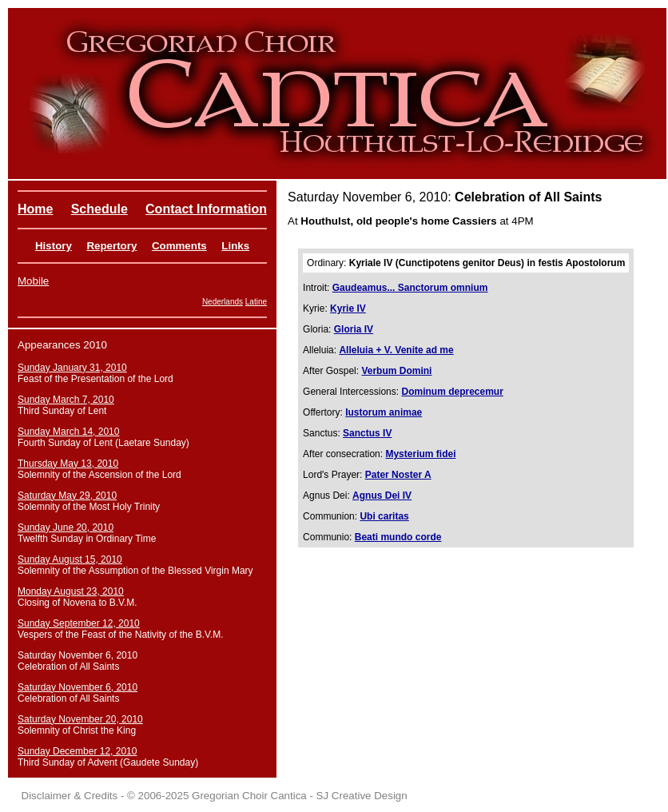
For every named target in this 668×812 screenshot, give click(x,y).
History (54, 246)
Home (35, 209)
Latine (256, 302)
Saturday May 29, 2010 (67, 496)
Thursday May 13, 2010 (68, 464)
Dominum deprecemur (452, 392)
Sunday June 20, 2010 (66, 527)
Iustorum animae (384, 412)
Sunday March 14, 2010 (68, 432)
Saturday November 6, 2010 (78, 687)
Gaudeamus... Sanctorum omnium (410, 288)
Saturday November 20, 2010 (80, 719)
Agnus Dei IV (382, 496)
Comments (179, 246)
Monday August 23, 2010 (71, 591)
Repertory (111, 246)
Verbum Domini (396, 371)
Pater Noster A (398, 475)
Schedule (99, 209)
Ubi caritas (384, 516)
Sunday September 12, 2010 (79, 623)
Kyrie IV (348, 308)
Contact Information (206, 209)
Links (235, 246)
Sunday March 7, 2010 (66, 400)
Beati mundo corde (398, 537)
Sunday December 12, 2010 (77, 751)
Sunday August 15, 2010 (70, 559)
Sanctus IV (367, 433)
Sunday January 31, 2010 (72, 368)
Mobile (33, 281)
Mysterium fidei (420, 454)
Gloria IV (354, 329)
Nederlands (223, 302)
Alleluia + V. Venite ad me (396, 350)
